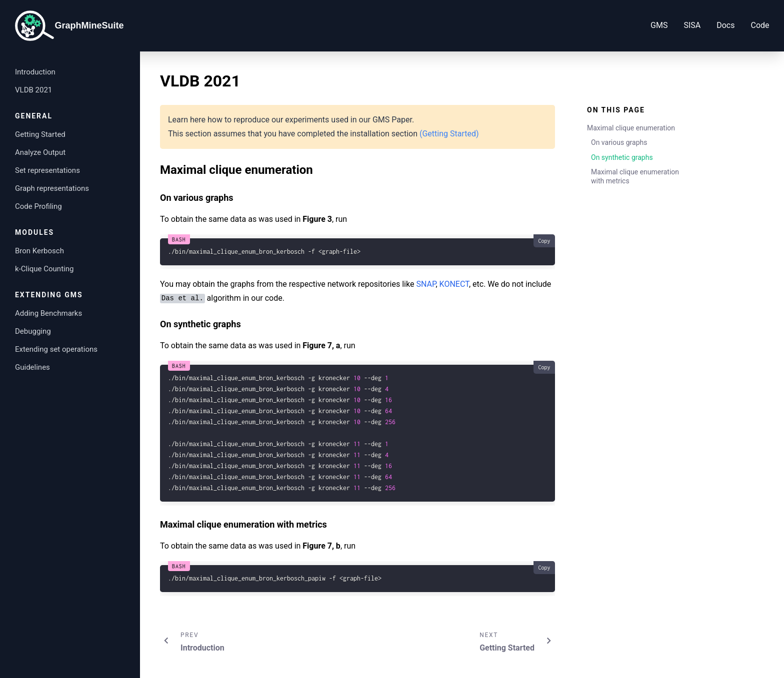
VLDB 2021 (33, 90)
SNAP (426, 284)
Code (740, 25)
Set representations (47, 170)
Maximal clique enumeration (631, 128)
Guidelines (32, 367)
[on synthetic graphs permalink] (155, 321)
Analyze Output (40, 152)
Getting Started (40, 134)
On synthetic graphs (622, 157)
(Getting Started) (449, 134)
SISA (672, 25)
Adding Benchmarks (48, 313)
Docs (705, 25)
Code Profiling (38, 206)
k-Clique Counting (44, 269)
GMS (639, 25)
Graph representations (52, 188)
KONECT (454, 284)
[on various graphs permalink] (155, 195)
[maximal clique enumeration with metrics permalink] (155, 522)
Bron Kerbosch (39, 251)
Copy (544, 241)
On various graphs (619, 142)
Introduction (35, 72)
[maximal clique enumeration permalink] (155, 165)
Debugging (33, 331)
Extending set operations (56, 349)
